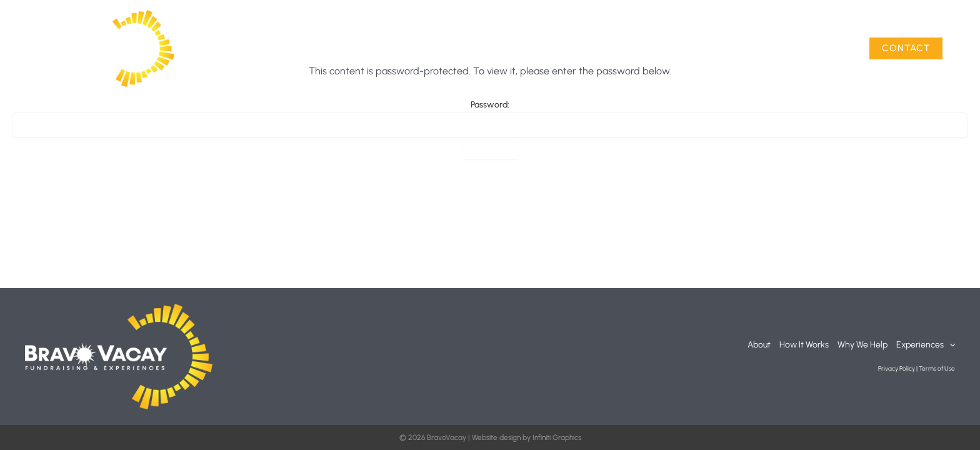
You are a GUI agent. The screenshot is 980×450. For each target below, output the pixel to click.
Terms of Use (937, 368)
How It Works (652, 48)
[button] (841, 49)
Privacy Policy (897, 368)
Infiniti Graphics (557, 437)
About (589, 48)
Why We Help (730, 48)
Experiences (813, 49)
